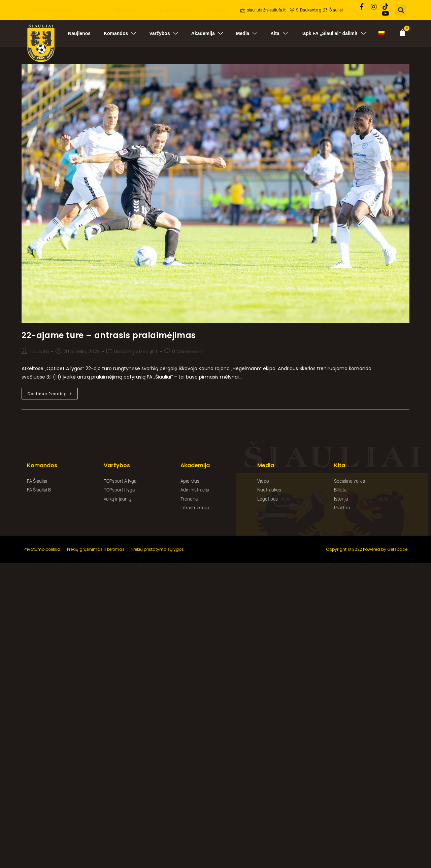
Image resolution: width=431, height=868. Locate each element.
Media (247, 32)
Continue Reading (53, 391)
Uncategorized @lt (136, 351)
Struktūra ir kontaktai (56, 10)
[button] (402, 10)
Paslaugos (130, 10)
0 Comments (188, 351)
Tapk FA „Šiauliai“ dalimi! (333, 32)
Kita (279, 32)
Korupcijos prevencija (174, 9)
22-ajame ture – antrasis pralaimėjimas (109, 334)
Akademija (207, 32)
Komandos (120, 32)
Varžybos (163, 32)
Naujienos (79, 32)
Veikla (98, 10)
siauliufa (39, 351)
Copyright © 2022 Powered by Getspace (367, 548)
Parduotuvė (215, 9)
